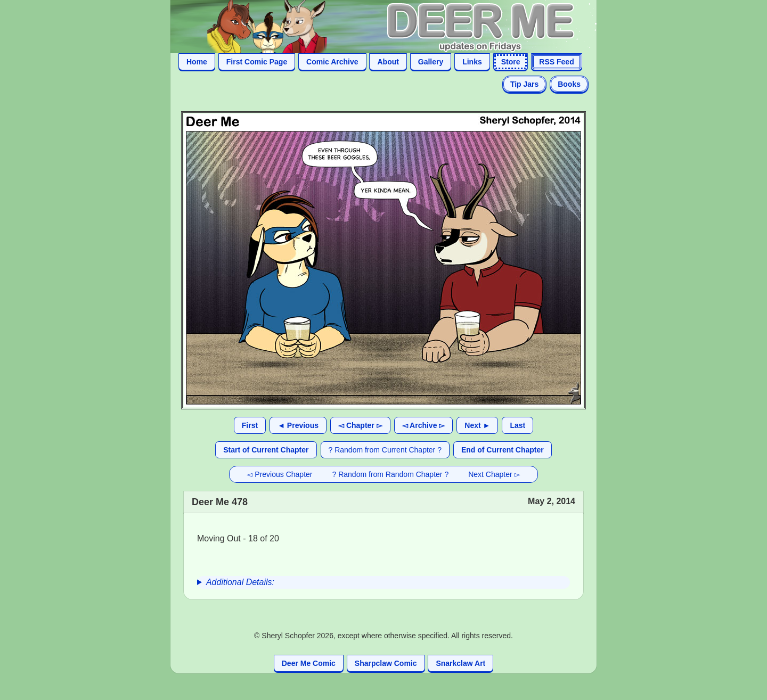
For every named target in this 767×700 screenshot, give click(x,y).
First (250, 425)
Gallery (431, 62)
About (388, 62)
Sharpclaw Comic (386, 663)
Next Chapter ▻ (494, 474)
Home (197, 62)
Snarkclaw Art (460, 663)
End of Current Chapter (503, 450)
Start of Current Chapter (266, 450)
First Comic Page (257, 62)
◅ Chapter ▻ (360, 425)
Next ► (477, 425)
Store (511, 62)
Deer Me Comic (309, 663)
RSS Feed (556, 62)
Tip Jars (524, 84)
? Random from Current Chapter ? (385, 450)
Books (569, 84)
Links (472, 62)
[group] (383, 582)
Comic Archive (332, 62)
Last (517, 425)
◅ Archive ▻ (424, 425)
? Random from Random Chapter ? (391, 474)
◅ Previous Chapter (279, 474)
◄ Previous (298, 425)
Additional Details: (240, 582)
